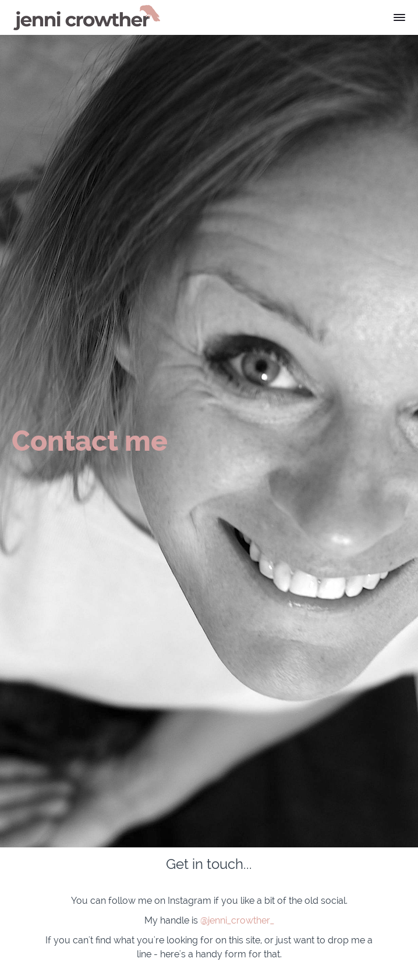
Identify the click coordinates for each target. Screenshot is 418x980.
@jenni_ (216, 920)
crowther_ (253, 920)
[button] (399, 17)
